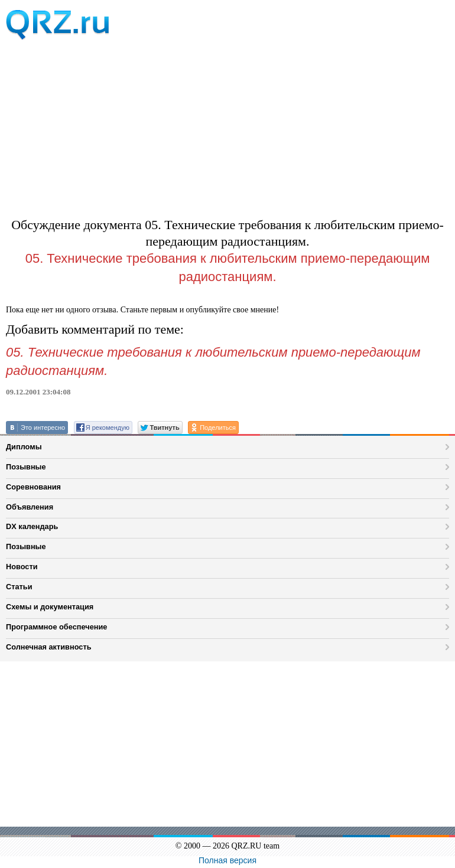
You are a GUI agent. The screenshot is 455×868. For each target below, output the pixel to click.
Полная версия (227, 860)
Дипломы (24, 447)
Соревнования (33, 487)
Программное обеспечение (56, 627)
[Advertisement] (227, 125)
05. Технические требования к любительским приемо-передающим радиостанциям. (228, 267)
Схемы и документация (50, 607)
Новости (22, 567)
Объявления (30, 507)
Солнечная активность (49, 647)
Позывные (26, 467)
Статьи (19, 587)
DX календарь (32, 526)
